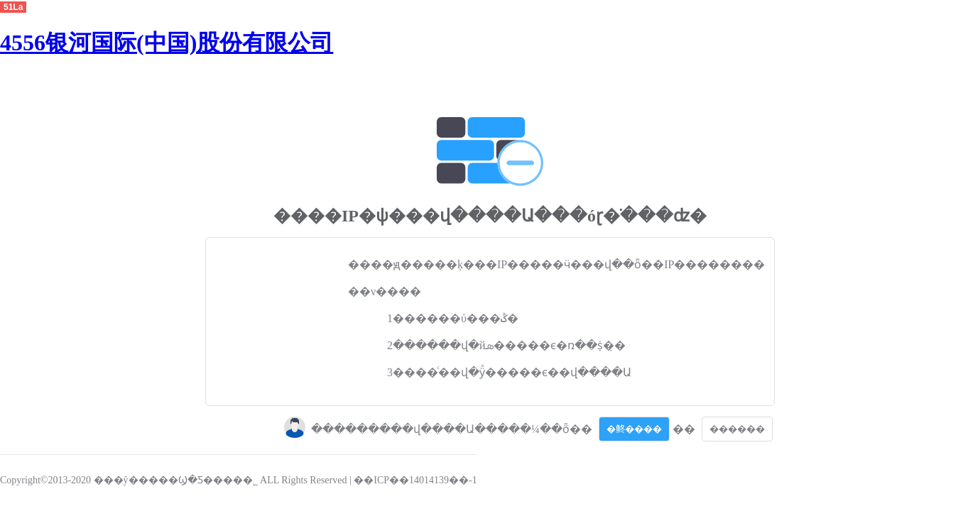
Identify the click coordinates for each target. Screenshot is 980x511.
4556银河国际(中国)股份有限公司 (167, 43)
